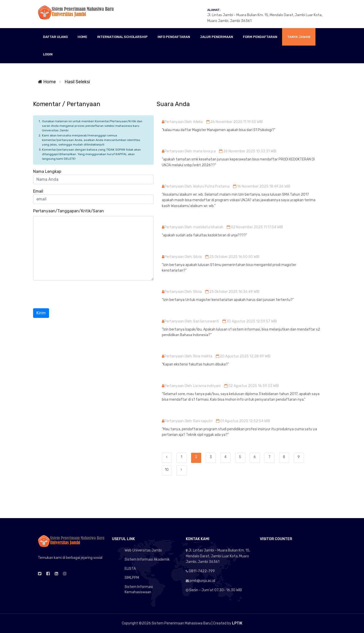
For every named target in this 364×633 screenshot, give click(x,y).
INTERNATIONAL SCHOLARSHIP (122, 37)
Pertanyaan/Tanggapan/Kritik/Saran (69, 211)
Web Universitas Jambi (143, 550)
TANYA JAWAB (299, 37)
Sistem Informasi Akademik (147, 559)
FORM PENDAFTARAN (260, 37)
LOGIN (48, 54)
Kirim (41, 313)
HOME (82, 37)
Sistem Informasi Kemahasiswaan (139, 589)
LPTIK (237, 623)
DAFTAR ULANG (55, 37)
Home (47, 82)
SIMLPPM (132, 578)
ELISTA (130, 569)
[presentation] (72, 294)
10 (167, 470)
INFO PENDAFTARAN (174, 37)
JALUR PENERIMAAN (217, 37)
